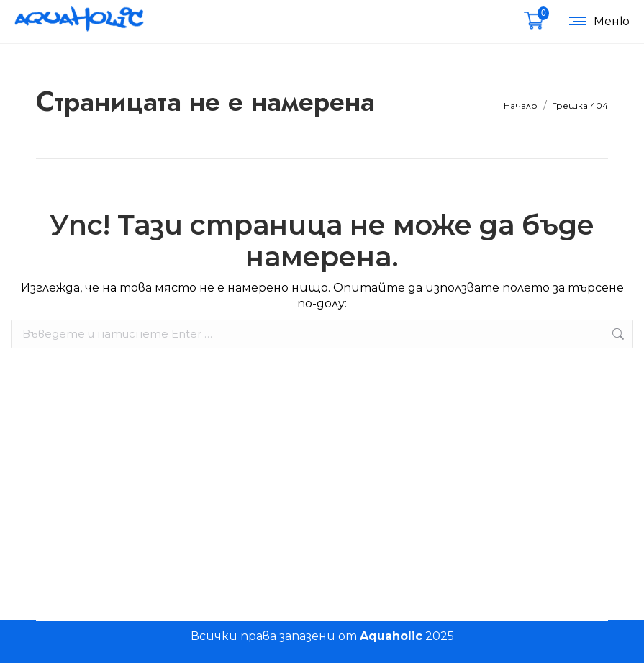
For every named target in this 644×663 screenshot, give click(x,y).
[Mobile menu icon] (596, 22)
